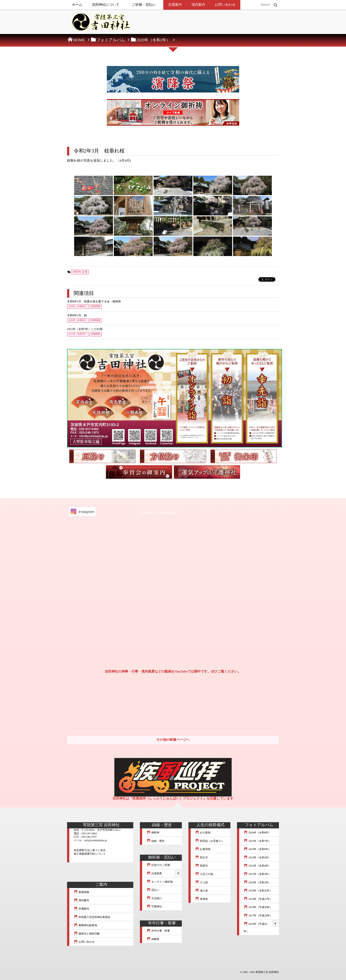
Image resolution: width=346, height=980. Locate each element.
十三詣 (201, 882)
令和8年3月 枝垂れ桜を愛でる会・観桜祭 (94, 302)
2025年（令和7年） (257, 841)
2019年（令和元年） (258, 891)
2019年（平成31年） (258, 899)
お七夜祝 (203, 833)
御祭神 (153, 833)
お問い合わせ (225, 5)
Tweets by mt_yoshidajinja (158, 513)
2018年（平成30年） (258, 907)
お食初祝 (203, 849)
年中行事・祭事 (158, 931)
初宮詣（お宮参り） (209, 841)
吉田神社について (106, 5)
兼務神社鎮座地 (85, 925)
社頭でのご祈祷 (158, 865)
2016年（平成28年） (255, 928)
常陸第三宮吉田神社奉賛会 (92, 917)
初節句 (201, 866)
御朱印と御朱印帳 (87, 934)
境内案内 (198, 5)
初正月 (201, 857)
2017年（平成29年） (258, 916)
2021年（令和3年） (78, 334)
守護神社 (154, 906)
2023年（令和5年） (257, 857)
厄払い (153, 890)
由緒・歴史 (156, 841)
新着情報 (96, 306)
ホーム (77, 5)
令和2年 (77, 272)
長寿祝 (201, 899)
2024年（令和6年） (257, 849)
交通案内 (175, 5)
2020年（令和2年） (257, 882)
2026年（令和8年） (78, 306)
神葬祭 (153, 939)
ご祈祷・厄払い (144, 5)
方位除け (154, 898)
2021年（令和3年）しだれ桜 (85, 329)
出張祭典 (154, 873)
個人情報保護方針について (90, 854)
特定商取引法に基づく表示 (90, 850)
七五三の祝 (204, 874)
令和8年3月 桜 (77, 315)
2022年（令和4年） (257, 866)
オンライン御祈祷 (160, 882)
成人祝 (201, 891)
